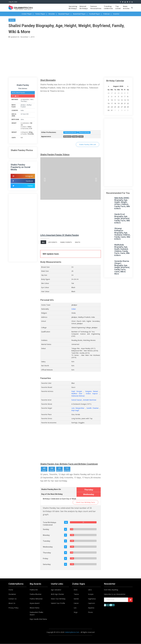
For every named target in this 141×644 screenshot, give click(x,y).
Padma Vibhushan (36, 599)
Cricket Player (27, 14)
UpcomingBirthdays (73, 7)
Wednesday (48, 547)
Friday (45, 559)
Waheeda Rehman (78, 396)
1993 (31, 99)
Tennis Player (40, 14)
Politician (107, 14)
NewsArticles (126, 7)
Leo (75, 608)
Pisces (90, 612)
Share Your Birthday (58, 599)
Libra (22, 119)
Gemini (76, 599)
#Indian (12, 20)
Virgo (76, 612)
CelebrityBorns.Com (72, 632)
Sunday (46, 529)
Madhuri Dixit (77, 394)
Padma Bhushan (36, 594)
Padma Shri (34, 590)
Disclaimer (12, 594)
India (22, 110)
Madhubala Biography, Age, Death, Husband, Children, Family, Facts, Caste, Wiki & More (122, 250)
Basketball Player (79, 14)
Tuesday (46, 541)
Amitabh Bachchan (90, 400)
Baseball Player (64, 14)
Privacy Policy (13, 608)
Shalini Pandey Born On (51, 489)
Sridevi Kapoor (92, 394)
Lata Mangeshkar (78, 408)
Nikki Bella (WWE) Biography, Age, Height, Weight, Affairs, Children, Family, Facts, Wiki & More (122, 203)
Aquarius (91, 608)
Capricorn (92, 603)
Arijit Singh (75, 410)
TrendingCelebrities (108, 7)
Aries (76, 590)
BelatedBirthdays (84, 7)
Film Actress (23, 88)
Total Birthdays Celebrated (49, 524)
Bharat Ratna (34, 608)
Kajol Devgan (77, 391)
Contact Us (13, 599)
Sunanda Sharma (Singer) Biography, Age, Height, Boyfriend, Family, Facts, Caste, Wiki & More (122, 267)
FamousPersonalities (96, 7)
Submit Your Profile (58, 603)
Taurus (76, 594)
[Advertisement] (71, 57)
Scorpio (91, 594)
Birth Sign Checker (58, 594)
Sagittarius (92, 599)
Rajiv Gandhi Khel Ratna (38, 619)
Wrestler (52, 14)
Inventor (116, 14)
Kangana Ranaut (92, 391)
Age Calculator (56, 590)
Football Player (94, 14)
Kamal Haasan (77, 400)
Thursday (23, 101)
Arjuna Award (35, 603)
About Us (12, 603)
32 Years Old (25, 114)
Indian (74, 309)
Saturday (47, 564)
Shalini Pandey (23, 85)
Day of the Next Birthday (52, 494)
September (26, 99)
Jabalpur (23, 105)
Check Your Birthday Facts (85, 502)
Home (11, 590)
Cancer (76, 603)
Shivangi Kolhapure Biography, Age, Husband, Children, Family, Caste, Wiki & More (122, 234)
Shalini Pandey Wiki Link (88, 144)
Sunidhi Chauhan (93, 408)
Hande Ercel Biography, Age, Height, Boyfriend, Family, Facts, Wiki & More (122, 218)
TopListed (118, 7)
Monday (46, 535)
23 (21, 99)
